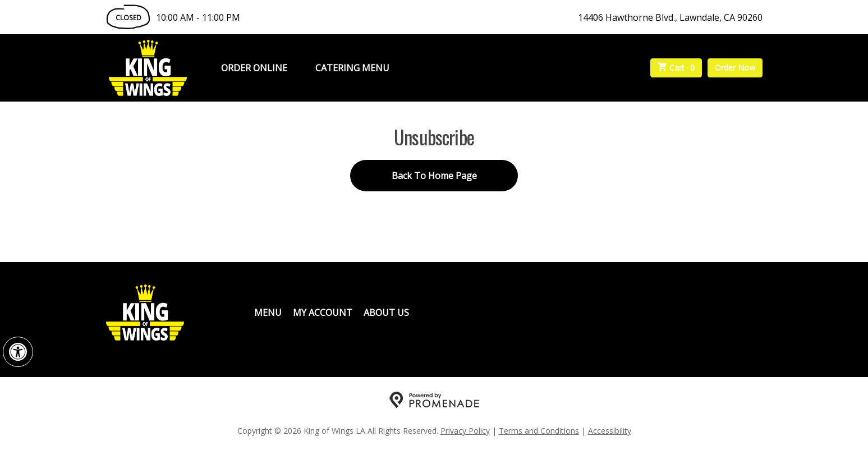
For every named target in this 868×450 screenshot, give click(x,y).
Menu (268, 313)
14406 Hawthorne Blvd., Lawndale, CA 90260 (670, 17)
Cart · (676, 68)
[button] (18, 352)
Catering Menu (352, 68)
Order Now (735, 68)
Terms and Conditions (539, 431)
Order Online (254, 68)
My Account (323, 313)
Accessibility (610, 431)
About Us (386, 313)
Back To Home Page (434, 176)
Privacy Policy (465, 431)
